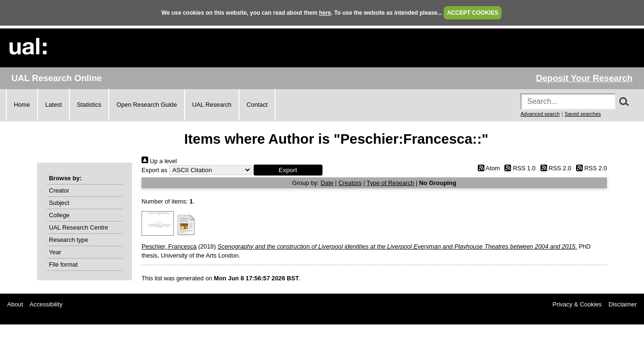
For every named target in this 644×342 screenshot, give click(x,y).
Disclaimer (623, 304)
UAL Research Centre (79, 227)
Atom (487, 168)
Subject (59, 203)
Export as (154, 170)
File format (63, 264)
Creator (59, 190)
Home (22, 105)
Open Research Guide (147, 105)
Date (327, 183)
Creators (350, 183)
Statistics (89, 105)
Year (55, 252)
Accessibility (46, 304)
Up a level (159, 161)
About (15, 304)
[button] (288, 170)
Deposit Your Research (584, 78)
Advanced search (540, 114)
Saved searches (583, 114)
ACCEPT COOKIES (473, 13)
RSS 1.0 (519, 168)
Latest (53, 105)
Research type (69, 240)
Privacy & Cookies (577, 304)
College (59, 215)
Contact (257, 105)
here (325, 13)
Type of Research (390, 183)
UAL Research (212, 105)
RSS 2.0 (554, 168)
